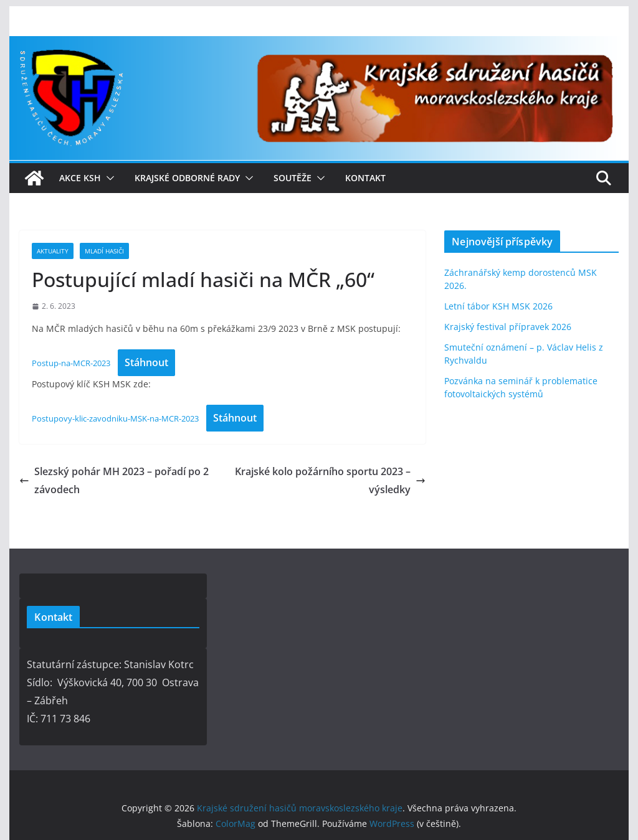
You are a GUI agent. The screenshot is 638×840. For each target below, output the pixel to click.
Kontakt (365, 178)
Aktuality (53, 251)
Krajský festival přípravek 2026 (508, 327)
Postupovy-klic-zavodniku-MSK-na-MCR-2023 (115, 418)
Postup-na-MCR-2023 (71, 363)
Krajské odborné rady (187, 178)
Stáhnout (146, 362)
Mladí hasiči (104, 251)
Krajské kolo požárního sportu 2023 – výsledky (330, 480)
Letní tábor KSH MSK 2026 (498, 306)
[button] (108, 178)
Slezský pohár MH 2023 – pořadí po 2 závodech (114, 480)
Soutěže (293, 178)
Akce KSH (80, 178)
